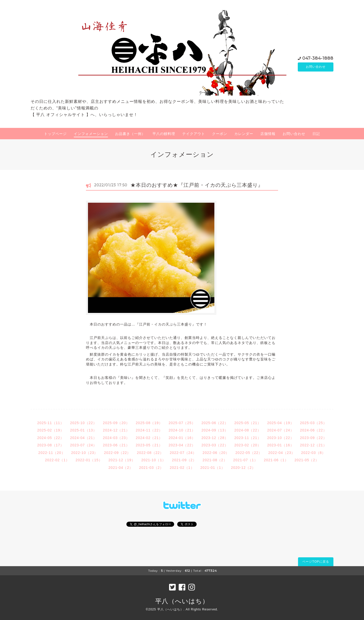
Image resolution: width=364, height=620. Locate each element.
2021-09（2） (184, 460)
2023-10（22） (281, 438)
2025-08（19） (149, 423)
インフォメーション (91, 134)
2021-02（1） (182, 468)
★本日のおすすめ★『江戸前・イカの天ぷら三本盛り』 (197, 185)
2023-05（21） (149, 445)
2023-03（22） (215, 445)
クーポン (220, 134)
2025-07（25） (182, 423)
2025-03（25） (313, 423)
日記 (316, 134)
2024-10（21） (182, 430)
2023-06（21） (116, 445)
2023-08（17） (51, 445)
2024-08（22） (248, 430)
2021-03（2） (151, 468)
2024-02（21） (149, 438)
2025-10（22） (83, 423)
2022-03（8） (313, 453)
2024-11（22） (149, 430)
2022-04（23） (282, 453)
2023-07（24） (83, 445)
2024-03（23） (116, 438)
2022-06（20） (216, 453)
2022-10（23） (85, 453)
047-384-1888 (318, 58)
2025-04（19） (281, 423)
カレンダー (244, 134)
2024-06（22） (313, 430)
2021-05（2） (307, 460)
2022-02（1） (57, 460)
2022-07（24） (183, 453)
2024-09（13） (215, 430)
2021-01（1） (213, 468)
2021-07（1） (246, 460)
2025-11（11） (51, 423)
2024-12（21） (116, 430)
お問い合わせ (316, 67)
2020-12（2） (243, 468)
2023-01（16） (281, 445)
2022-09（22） (118, 453)
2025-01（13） (83, 430)
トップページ (55, 134)
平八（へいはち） (182, 601)
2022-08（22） (150, 453)
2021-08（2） (215, 460)
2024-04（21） (83, 438)
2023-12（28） (215, 438)
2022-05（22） (249, 453)
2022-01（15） (89, 460)
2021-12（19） (122, 460)
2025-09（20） (116, 423)
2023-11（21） (248, 438)
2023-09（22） (313, 438)
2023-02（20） (248, 445)
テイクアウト (194, 134)
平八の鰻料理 (164, 134)
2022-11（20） (52, 453)
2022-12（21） (313, 445)
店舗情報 (268, 134)
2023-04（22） (182, 445)
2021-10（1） (154, 460)
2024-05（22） (51, 438)
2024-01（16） (182, 438)
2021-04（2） (121, 468)
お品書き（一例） (130, 134)
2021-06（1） (276, 460)
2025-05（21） (248, 423)
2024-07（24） (281, 430)
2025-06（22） (215, 423)
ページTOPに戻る (316, 562)
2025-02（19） (51, 430)
